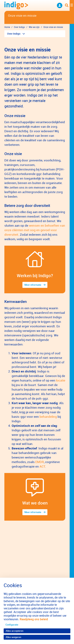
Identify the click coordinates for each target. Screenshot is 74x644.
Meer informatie (33, 285)
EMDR (40, 462)
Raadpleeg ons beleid (34, 619)
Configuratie (12, 625)
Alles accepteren (14, 631)
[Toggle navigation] (69, 5)
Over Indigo (14, 34)
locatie (61, 380)
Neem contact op (60, 5)
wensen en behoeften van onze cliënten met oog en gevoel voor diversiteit (35, 230)
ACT (42, 466)
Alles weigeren (13, 637)
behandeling (48, 417)
